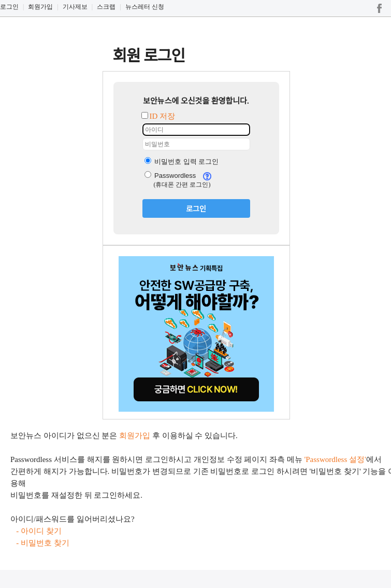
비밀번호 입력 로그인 (182, 162)
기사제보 (75, 7)
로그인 (9, 7)
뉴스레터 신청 (145, 7)
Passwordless (170, 176)
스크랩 (106, 7)
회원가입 (40, 7)
